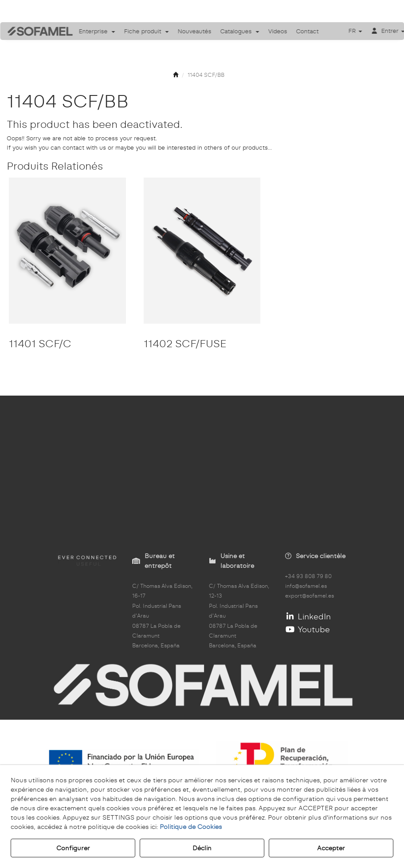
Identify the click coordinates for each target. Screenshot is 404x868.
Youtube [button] (308, 629)
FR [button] (355, 31)
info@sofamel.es (306, 586)
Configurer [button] (73, 848)
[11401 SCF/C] (67, 251)
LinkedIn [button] (308, 616)
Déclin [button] (202, 848)
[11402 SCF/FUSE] (202, 251)
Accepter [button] (331, 848)
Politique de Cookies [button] (191, 827)
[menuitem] (97, 31)
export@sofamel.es (310, 596)
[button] (34, 31)
